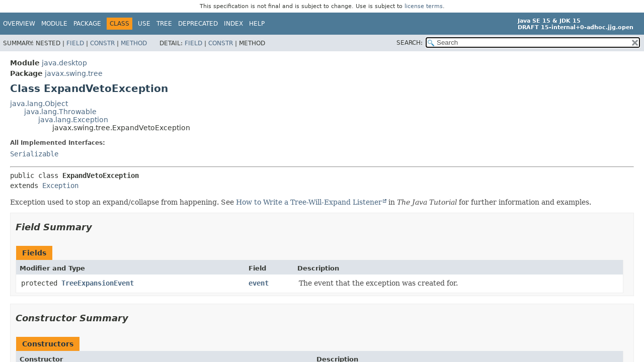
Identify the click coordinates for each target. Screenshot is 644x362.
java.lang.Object (39, 104)
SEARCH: (410, 43)
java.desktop (64, 63)
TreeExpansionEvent (98, 283)
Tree (164, 24)
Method (134, 43)
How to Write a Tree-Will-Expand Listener (309, 202)
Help (257, 24)
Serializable (34, 154)
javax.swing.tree (74, 73)
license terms (424, 6)
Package (87, 24)
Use (144, 24)
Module (54, 24)
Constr (102, 43)
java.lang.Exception (73, 120)
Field (75, 43)
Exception (60, 186)
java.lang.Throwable (60, 112)
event (259, 283)
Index (233, 24)
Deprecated (198, 24)
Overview (19, 24)
